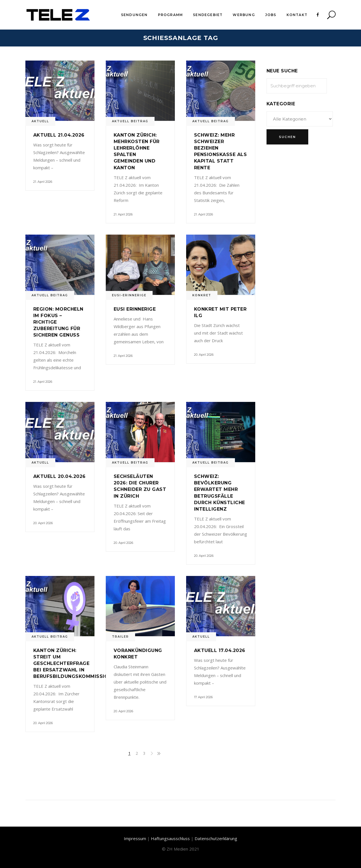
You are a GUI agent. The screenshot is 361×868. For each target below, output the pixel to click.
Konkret (202, 295)
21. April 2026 (43, 182)
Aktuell (40, 121)
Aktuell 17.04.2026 (220, 650)
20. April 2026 (204, 355)
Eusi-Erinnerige (129, 295)
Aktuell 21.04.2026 (59, 135)
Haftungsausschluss (170, 838)
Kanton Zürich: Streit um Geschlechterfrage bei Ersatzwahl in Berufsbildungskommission (73, 663)
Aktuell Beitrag (130, 121)
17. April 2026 (203, 697)
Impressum (135, 838)
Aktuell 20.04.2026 (60, 476)
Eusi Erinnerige (135, 309)
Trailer (120, 637)
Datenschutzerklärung (216, 838)
